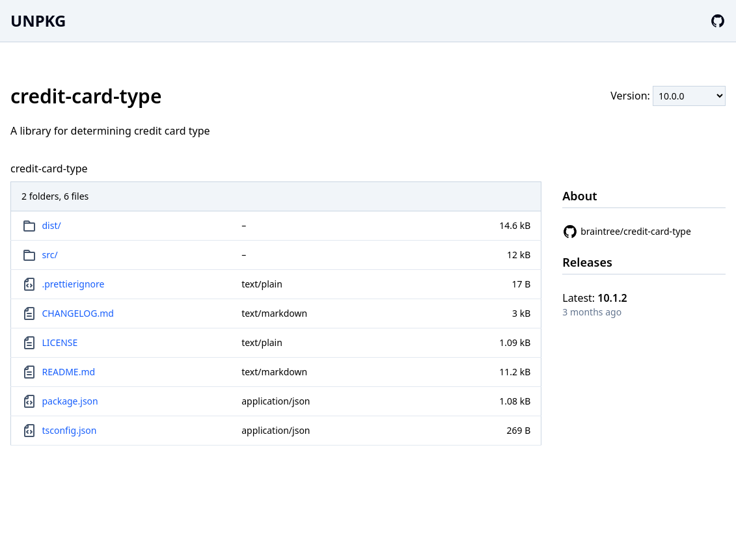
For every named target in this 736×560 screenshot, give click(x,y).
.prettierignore (74, 284)
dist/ (52, 225)
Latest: (595, 298)
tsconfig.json (70, 430)
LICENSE (60, 342)
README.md (69, 372)
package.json (70, 401)
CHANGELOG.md (78, 313)
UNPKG (38, 20)
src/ (50, 255)
